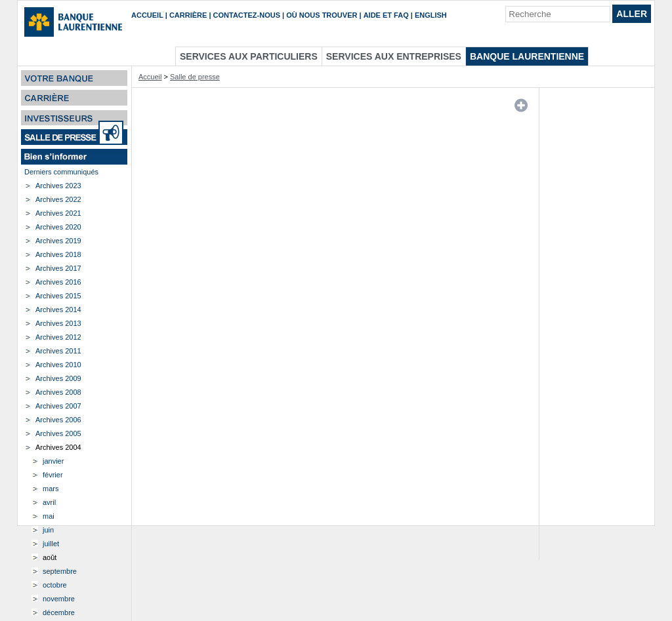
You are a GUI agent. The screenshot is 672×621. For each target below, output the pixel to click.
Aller (632, 14)
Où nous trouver (322, 15)
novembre (59, 599)
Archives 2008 (58, 392)
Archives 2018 (58, 254)
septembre (60, 571)
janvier (53, 461)
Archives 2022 (58, 199)
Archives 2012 (58, 337)
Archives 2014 (58, 310)
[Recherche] (558, 14)
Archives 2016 (58, 282)
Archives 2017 (58, 268)
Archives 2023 (58, 186)
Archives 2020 (58, 227)
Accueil (147, 15)
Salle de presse (195, 77)
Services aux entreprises (394, 56)
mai (49, 516)
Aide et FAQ (386, 15)
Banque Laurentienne (527, 56)
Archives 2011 (58, 351)
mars (51, 489)
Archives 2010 (58, 365)
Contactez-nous (247, 15)
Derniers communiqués (61, 172)
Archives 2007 (58, 406)
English (431, 15)
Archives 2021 (58, 213)
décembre (59, 612)
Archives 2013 (58, 323)
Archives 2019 (58, 241)
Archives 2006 (58, 420)
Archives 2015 (58, 296)
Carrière (188, 15)
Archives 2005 (58, 433)
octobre (55, 585)
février (53, 475)
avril (49, 502)
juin (48, 530)
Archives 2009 (58, 378)
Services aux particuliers (249, 56)
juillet (51, 544)
